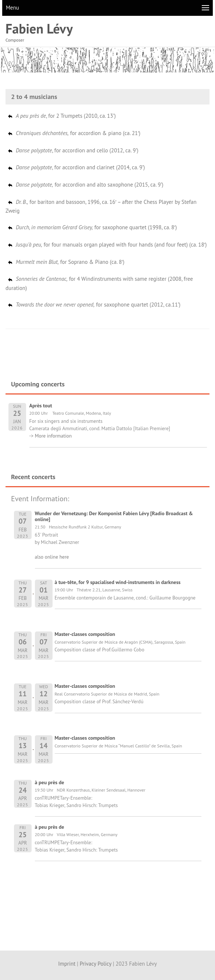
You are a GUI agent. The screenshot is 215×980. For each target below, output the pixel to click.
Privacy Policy (96, 964)
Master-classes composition (85, 634)
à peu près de (50, 782)
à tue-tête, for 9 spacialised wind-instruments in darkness (118, 582)
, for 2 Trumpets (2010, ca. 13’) (61, 116)
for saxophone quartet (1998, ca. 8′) (92, 227)
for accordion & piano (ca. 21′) (74, 133)
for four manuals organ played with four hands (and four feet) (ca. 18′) (107, 245)
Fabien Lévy (39, 29)
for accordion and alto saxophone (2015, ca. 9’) (85, 185)
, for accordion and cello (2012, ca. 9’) (73, 150)
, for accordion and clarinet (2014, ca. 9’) (76, 167)
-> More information (51, 436)
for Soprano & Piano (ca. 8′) (66, 262)
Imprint (67, 964)
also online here (52, 557)
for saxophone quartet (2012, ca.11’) (94, 305)
